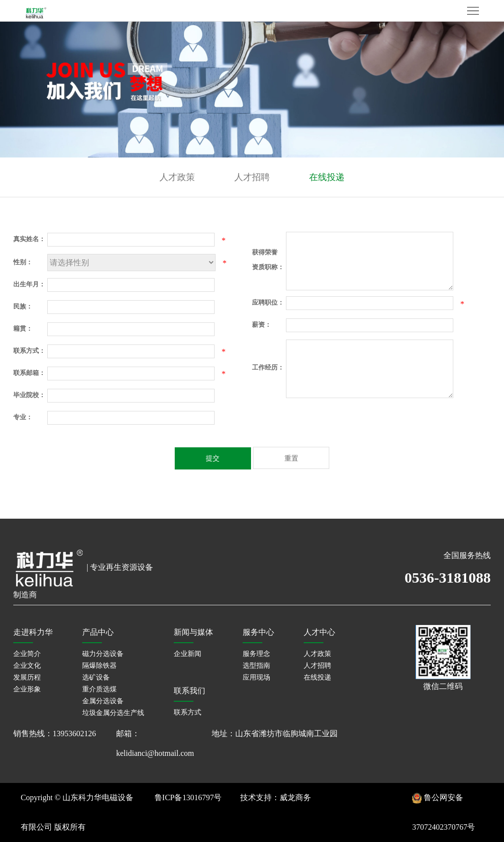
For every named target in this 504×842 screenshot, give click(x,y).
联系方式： (29, 351)
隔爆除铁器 (99, 666)
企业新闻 (188, 654)
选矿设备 (96, 677)
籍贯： (23, 328)
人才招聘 (252, 177)
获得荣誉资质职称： (268, 260)
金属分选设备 (103, 701)
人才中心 (319, 632)
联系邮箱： (29, 373)
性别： (23, 262)
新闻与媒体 (193, 632)
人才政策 (177, 177)
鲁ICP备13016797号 (188, 797)
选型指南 (256, 666)
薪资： (262, 325)
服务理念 (256, 654)
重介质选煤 (99, 689)
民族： (23, 306)
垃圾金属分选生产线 (113, 713)
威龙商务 (295, 797)
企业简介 (27, 654)
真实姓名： (29, 239)
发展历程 (27, 677)
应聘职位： (268, 302)
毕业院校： (29, 395)
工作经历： (268, 367)
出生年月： (29, 284)
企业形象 (27, 689)
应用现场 (256, 677)
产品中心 (98, 632)
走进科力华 (33, 632)
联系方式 (188, 712)
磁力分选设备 (103, 654)
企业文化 (27, 666)
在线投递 (327, 177)
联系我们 (189, 691)
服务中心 (258, 632)
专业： (23, 417)
